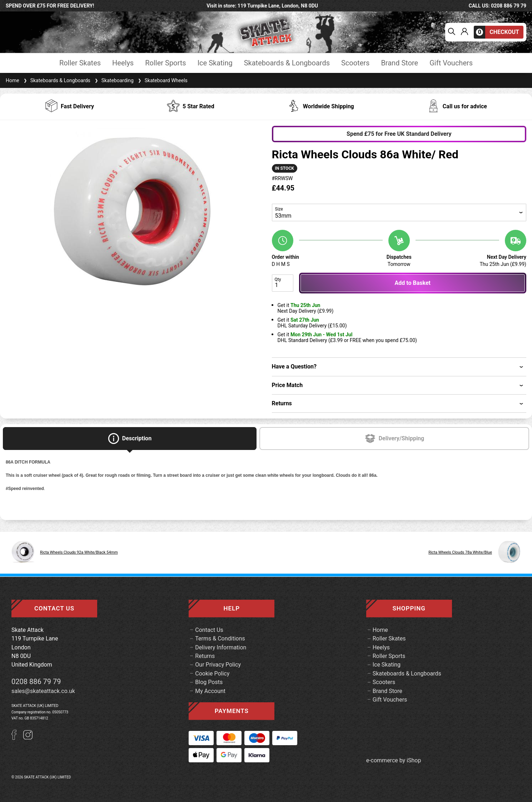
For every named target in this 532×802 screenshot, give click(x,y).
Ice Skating (215, 63)
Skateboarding (113, 80)
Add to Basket (413, 283)
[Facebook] (17, 738)
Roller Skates (80, 63)
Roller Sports (165, 63)
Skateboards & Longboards (287, 63)
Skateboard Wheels (162, 80)
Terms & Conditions (220, 638)
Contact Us (209, 630)
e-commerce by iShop (394, 761)
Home (13, 80)
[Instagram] (28, 738)
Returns (205, 656)
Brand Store (399, 63)
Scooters (355, 63)
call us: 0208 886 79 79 (498, 6)
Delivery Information (221, 647)
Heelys (123, 63)
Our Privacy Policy (218, 665)
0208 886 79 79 (36, 682)
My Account (210, 691)
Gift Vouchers (451, 63)
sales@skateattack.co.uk (43, 691)
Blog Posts (209, 682)
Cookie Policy (212, 674)
